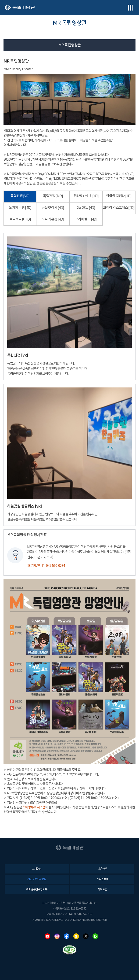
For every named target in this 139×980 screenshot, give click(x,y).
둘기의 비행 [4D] (20, 208)
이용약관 (102, 869)
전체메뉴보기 (130, 8)
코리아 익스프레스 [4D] (119, 208)
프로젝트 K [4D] (20, 219)
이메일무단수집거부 (37, 890)
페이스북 (67, 936)
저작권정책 (102, 879)
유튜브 (47, 936)
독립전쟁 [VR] (20, 196)
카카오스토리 (76, 936)
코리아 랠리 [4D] (86, 219)
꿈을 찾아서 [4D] (53, 208)
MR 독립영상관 (70, 45)
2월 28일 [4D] (86, 208)
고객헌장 (37, 869)
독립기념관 (20, 8)
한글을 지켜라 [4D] (119, 196)
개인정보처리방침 (37, 879)
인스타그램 (57, 936)
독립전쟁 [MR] (53, 196)
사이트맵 (102, 890)
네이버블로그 (95, 936)
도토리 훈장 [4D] (53, 219)
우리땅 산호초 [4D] (86, 196)
